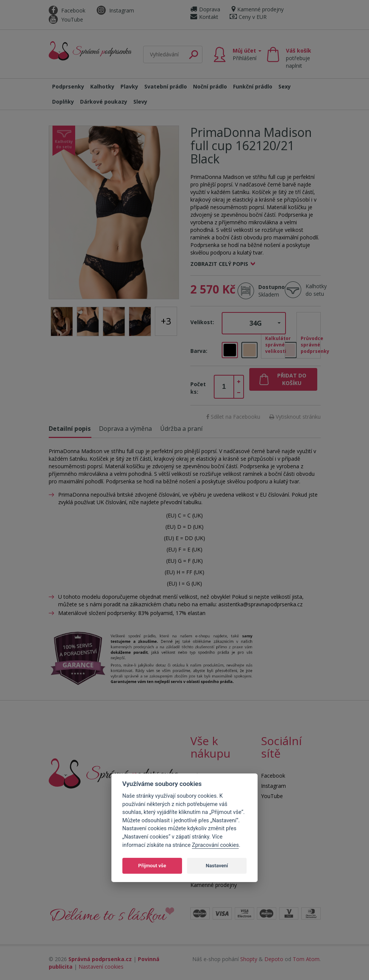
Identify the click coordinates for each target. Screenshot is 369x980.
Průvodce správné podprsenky (311, 345)
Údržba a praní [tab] (181, 429)
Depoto (274, 959)
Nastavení (217, 866)
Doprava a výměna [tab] (125, 429)
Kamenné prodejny (258, 9)
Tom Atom (306, 959)
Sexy (285, 86)
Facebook (67, 10)
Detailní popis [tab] (70, 429)
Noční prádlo (210, 86)
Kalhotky (102, 86)
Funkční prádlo (253, 86)
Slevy (140, 102)
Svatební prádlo (166, 86)
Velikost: (202, 322)
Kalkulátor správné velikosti (275, 345)
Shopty (249, 959)
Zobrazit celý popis (219, 264)
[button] (254, 323)
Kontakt (204, 17)
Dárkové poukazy (104, 102)
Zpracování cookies (215, 845)
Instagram (115, 10)
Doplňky (63, 102)
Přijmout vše (152, 866)
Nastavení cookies (101, 967)
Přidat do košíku (292, 379)
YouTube (66, 19)
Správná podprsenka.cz (100, 959)
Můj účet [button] (247, 54)
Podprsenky (68, 86)
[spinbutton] (224, 387)
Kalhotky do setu (316, 290)
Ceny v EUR (248, 17)
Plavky (129, 86)
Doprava (205, 9)
